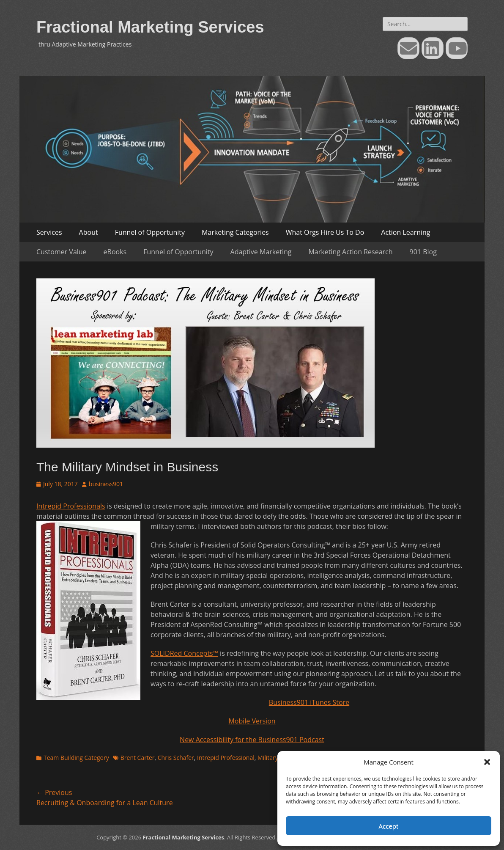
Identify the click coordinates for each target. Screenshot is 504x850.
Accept (389, 826)
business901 (106, 484)
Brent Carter (138, 758)
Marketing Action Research (350, 252)
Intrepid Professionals (71, 506)
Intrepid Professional (226, 758)
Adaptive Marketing (261, 252)
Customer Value (62, 252)
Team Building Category (76, 758)
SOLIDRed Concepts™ (184, 653)
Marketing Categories (235, 232)
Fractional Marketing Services (150, 27)
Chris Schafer (176, 758)
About (89, 232)
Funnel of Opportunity (150, 232)
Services (49, 232)
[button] (487, 762)
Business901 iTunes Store (309, 702)
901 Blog (423, 252)
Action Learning (405, 232)
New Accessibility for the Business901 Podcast (252, 740)
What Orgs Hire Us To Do (325, 232)
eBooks (115, 252)
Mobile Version (252, 721)
